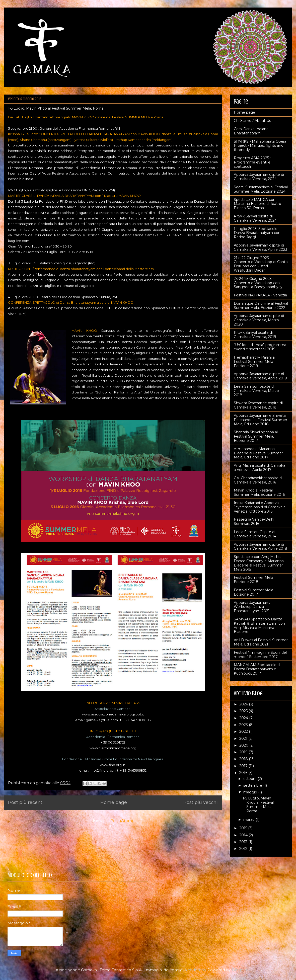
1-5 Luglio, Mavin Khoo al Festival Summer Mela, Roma (56, 108)
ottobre (250, 779)
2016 (244, 773)
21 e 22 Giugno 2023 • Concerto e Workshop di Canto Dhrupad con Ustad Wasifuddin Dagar (261, 264)
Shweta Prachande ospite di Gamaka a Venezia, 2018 (258, 405)
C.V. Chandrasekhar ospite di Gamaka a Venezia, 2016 (258, 480)
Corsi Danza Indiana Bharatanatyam (251, 131)
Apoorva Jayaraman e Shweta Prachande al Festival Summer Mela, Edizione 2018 (261, 420)
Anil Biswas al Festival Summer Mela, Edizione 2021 (261, 642)
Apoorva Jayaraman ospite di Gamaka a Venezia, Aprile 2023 (261, 247)
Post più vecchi (201, 802)
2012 (244, 849)
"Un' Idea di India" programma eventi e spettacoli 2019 (260, 347)
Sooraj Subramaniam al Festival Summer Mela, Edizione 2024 (261, 189)
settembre (253, 785)
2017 (244, 766)
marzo (249, 820)
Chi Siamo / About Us (252, 121)
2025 (244, 711)
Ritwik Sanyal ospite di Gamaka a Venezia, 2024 (255, 218)
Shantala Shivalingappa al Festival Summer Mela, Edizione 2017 (256, 436)
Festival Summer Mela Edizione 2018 (253, 580)
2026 (244, 704)
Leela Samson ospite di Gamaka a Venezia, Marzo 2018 (256, 391)
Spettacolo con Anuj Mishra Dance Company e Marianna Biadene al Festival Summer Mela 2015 (259, 563)
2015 (244, 828)
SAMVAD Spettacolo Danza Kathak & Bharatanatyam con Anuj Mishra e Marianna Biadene (259, 625)
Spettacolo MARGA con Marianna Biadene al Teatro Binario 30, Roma (257, 204)
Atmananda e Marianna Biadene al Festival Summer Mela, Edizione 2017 (258, 453)
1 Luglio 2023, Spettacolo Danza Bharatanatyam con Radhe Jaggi (257, 233)
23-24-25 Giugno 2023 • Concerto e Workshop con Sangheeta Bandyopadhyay (258, 283)
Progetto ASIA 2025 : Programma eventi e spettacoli (252, 162)
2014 (244, 835)
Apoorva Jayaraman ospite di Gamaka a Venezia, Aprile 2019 (260, 376)
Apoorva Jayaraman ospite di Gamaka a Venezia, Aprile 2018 (261, 547)
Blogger (240, 970)
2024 (244, 718)
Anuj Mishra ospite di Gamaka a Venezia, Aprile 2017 (260, 468)
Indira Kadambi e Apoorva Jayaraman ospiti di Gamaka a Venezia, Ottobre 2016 (260, 507)
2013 (244, 842)
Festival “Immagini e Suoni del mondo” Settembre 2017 (260, 655)
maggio (251, 792)
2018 (244, 759)
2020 (244, 745)
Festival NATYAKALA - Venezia (260, 295)
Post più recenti (26, 802)
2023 (244, 725)
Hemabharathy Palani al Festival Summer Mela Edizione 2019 (255, 362)
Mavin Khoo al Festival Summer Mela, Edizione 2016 (259, 492)
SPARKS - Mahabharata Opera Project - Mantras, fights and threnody (260, 146)
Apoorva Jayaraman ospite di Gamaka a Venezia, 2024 (259, 177)
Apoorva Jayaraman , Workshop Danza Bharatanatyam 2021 (252, 607)
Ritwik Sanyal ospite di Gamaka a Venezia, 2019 (255, 335)
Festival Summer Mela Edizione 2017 (253, 592)
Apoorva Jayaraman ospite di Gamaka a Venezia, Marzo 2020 (259, 320)
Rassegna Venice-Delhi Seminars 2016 (254, 521)
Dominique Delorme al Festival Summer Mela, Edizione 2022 (261, 306)
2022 (244, 731)
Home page (114, 802)
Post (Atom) (122, 821)
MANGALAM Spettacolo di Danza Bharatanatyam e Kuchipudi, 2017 (257, 669)
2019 (244, 752)
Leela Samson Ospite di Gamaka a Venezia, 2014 (255, 534)
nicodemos (195, 970)
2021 (244, 739)
